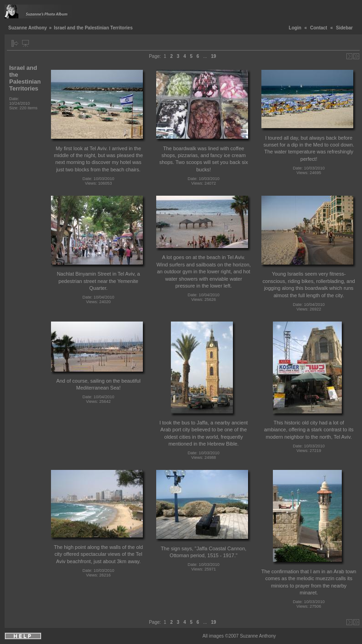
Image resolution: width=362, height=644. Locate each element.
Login (295, 28)
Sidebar (344, 28)
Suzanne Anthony (28, 28)
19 (213, 56)
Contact (319, 28)
